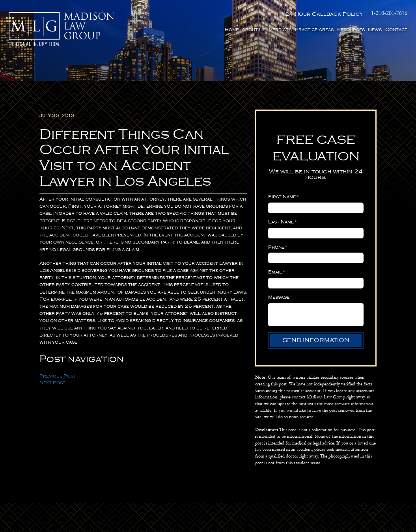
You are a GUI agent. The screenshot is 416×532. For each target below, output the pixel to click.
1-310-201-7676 (389, 14)
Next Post (52, 383)
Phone (278, 247)
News (375, 30)
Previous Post (58, 376)
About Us (254, 30)
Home (232, 30)
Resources (351, 30)
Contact (396, 30)
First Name (284, 197)
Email (277, 272)
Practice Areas (314, 30)
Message (279, 297)
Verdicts (280, 30)
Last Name (283, 222)
